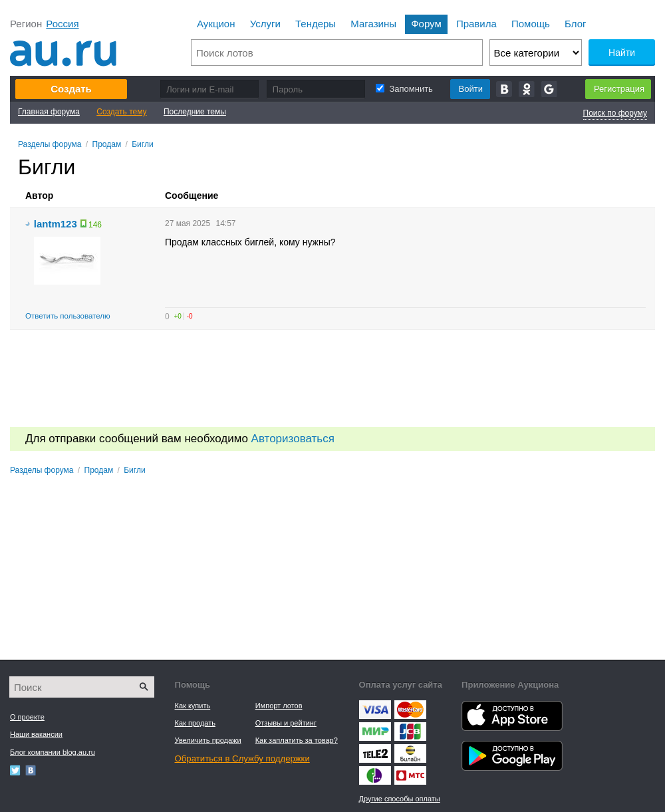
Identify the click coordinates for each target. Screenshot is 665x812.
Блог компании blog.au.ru (53, 752)
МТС (410, 775)
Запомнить (404, 89)
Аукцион (216, 24)
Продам (107, 144)
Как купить (193, 706)
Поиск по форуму (615, 113)
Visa (375, 710)
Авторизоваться (293, 439)
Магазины (373, 24)
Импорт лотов (279, 706)
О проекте (27, 717)
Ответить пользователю (68, 316)
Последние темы (195, 112)
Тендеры (316, 24)
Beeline (410, 753)
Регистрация (619, 89)
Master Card (410, 710)
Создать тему (121, 112)
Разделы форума (50, 144)
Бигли (142, 144)
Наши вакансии (36, 734)
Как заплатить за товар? (297, 740)
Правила (476, 24)
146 (95, 225)
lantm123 (56, 224)
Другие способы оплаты (400, 799)
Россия (62, 24)
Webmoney (410, 732)
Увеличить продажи (208, 740)
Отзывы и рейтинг (286, 723)
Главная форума (49, 112)
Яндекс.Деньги (375, 732)
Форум (426, 24)
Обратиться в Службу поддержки (242, 758)
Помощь (531, 24)
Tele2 (375, 753)
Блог (575, 24)
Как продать (195, 723)
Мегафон (375, 775)
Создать (71, 89)
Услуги (265, 24)
